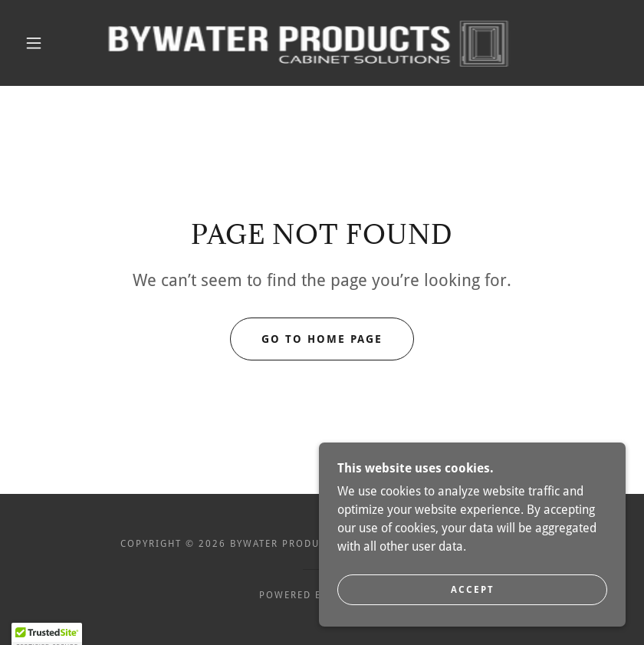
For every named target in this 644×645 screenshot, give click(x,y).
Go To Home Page (322, 339)
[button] (34, 43)
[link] (307, 43)
